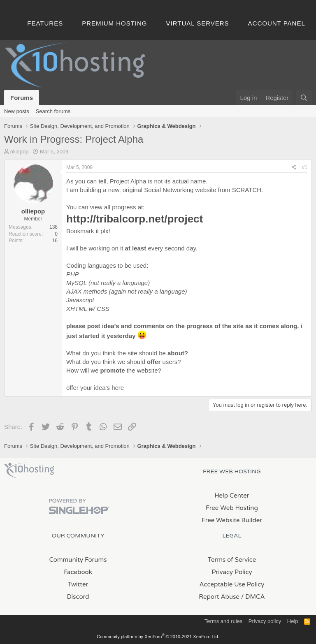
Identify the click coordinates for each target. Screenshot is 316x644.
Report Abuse (219, 597)
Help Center (232, 496)
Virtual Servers (198, 23)
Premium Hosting (114, 23)
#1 (305, 167)
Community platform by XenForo (158, 637)
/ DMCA (253, 597)
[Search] (304, 98)
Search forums (53, 111)
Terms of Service (232, 560)
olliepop (20, 152)
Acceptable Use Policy (232, 584)
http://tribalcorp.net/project (135, 219)
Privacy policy (265, 621)
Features (45, 23)
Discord (78, 597)
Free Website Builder (232, 520)
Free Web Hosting (232, 508)
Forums (22, 98)
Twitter (78, 584)
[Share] (294, 168)
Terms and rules (223, 621)
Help (293, 621)
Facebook (78, 572)
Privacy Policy (232, 572)
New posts (17, 111)
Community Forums (78, 560)
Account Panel (277, 23)
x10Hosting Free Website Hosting (29, 470)
